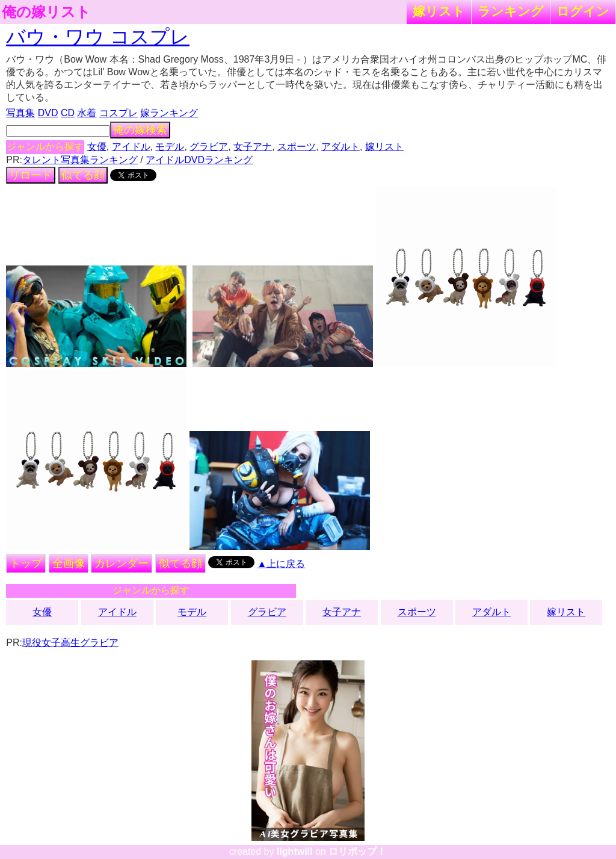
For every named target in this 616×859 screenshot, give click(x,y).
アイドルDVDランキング (199, 160)
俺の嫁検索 (140, 130)
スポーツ (297, 147)
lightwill (295, 851)
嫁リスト (439, 11)
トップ (26, 563)
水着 (87, 113)
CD (68, 113)
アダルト (340, 147)
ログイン (583, 11)
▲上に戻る (282, 564)
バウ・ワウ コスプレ (98, 37)
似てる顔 (83, 175)
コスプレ (119, 113)
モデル (170, 147)
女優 (97, 147)
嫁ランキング (169, 113)
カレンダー (122, 563)
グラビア (209, 147)
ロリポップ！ (357, 851)
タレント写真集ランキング (80, 160)
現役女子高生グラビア (70, 643)
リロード (31, 175)
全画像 (69, 563)
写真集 (20, 113)
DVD (48, 113)
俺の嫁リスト (46, 12)
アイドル (131, 147)
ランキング (511, 11)
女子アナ (253, 147)
